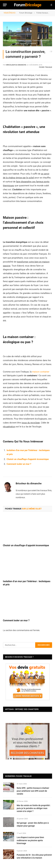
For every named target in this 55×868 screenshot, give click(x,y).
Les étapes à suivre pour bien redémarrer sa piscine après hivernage (30, 840)
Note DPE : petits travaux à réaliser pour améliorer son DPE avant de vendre (33, 791)
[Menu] (5, 5)
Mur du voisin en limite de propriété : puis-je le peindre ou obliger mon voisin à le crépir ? (34, 808)
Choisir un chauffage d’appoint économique (28, 459)
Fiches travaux (46, 67)
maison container (41, 372)
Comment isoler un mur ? (19, 464)
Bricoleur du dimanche (16, 65)
